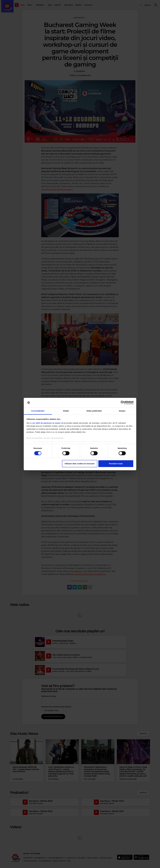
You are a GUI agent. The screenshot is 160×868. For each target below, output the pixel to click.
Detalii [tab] (66, 411)
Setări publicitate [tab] (94, 411)
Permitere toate (116, 464)
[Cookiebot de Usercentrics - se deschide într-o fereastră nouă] (123, 403)
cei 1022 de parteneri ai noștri (46, 423)
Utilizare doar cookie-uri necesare (80, 464)
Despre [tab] (122, 411)
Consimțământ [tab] (38, 411)
